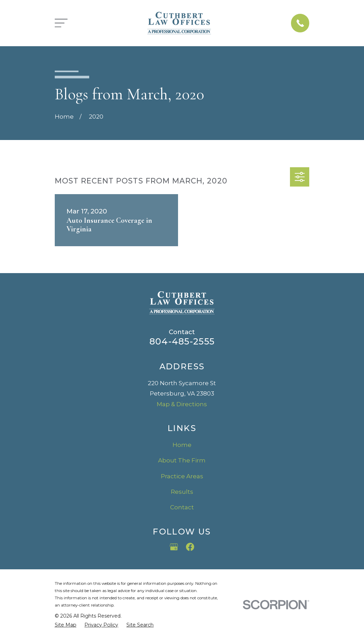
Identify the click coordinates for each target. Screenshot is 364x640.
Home (182, 445)
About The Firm (182, 460)
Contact (182, 507)
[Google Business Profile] (174, 547)
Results (182, 492)
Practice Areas (182, 476)
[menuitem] (66, 625)
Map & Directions (182, 404)
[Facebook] (190, 547)
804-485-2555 (182, 341)
